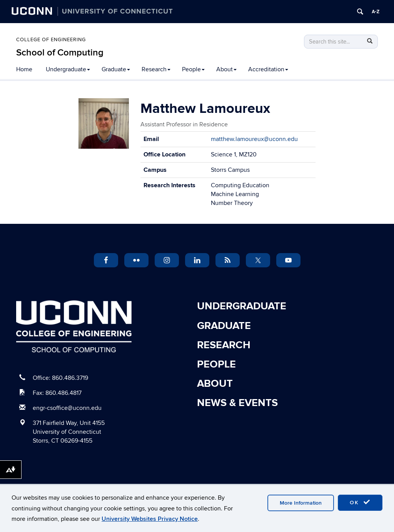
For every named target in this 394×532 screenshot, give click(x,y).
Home (24, 69)
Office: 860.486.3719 (60, 378)
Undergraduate (68, 69)
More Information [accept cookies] (301, 503)
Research (156, 69)
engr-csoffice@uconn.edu (67, 408)
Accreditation (268, 69)
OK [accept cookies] (360, 502)
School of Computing (60, 53)
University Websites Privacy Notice (150, 519)
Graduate (116, 69)
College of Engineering (51, 40)
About (226, 69)
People (193, 69)
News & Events (237, 403)
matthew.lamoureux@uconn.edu (254, 139)
